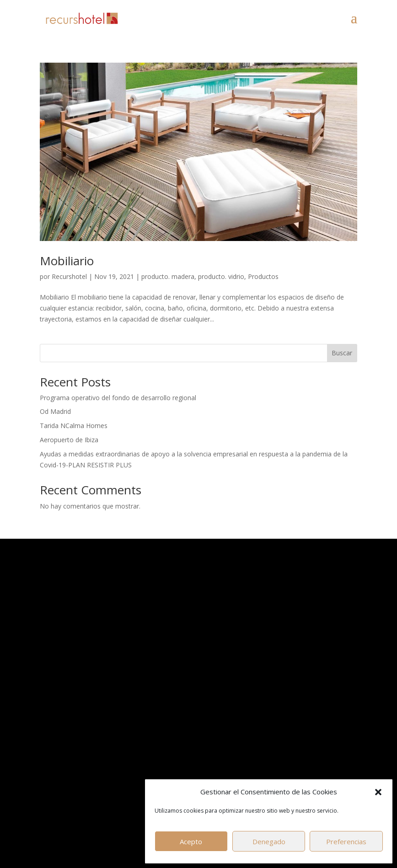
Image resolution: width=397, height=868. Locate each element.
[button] (378, 792)
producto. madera (168, 276)
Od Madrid (55, 411)
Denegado (269, 841)
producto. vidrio (221, 276)
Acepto (191, 841)
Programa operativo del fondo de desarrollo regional (118, 398)
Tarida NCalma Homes (74, 426)
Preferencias (346, 841)
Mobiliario (67, 261)
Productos (263, 276)
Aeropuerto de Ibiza (69, 440)
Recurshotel (69, 276)
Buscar (342, 353)
